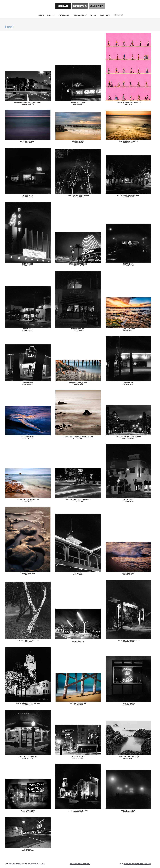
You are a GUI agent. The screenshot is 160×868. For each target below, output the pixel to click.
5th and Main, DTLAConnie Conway (78, 757)
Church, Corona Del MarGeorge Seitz (78, 811)
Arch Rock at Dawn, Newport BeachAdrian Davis (78, 438)
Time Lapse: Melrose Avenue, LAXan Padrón (128, 103)
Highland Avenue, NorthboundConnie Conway (128, 438)
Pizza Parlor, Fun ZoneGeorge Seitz (28, 757)
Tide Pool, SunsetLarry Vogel (28, 574)
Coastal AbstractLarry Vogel (28, 142)
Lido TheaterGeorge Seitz (28, 384)
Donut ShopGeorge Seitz (28, 330)
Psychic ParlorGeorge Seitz (128, 704)
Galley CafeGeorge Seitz (28, 196)
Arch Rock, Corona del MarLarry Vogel (28, 500)
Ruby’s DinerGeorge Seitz (128, 265)
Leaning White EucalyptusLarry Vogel (28, 641)
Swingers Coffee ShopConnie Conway (78, 265)
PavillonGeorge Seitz (78, 574)
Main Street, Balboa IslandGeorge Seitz (128, 196)
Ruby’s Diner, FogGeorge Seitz (128, 811)
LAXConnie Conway (78, 641)
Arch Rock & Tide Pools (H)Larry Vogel (128, 757)
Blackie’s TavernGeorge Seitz (78, 330)
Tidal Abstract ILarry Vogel (28, 438)
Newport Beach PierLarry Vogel (78, 704)
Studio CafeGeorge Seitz (128, 384)
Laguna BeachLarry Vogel (78, 142)
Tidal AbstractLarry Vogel (128, 574)
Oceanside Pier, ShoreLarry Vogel (78, 384)
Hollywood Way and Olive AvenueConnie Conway (28, 103)
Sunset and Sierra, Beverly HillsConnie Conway (78, 500)
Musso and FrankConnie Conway (28, 811)
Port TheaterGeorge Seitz (28, 265)
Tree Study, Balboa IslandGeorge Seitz (78, 196)
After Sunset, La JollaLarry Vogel (128, 142)
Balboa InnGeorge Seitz (128, 500)
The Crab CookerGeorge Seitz (78, 103)
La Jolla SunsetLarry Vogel (128, 330)
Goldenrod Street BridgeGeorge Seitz (128, 641)
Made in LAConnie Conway (28, 850)
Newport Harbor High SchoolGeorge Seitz (28, 704)
